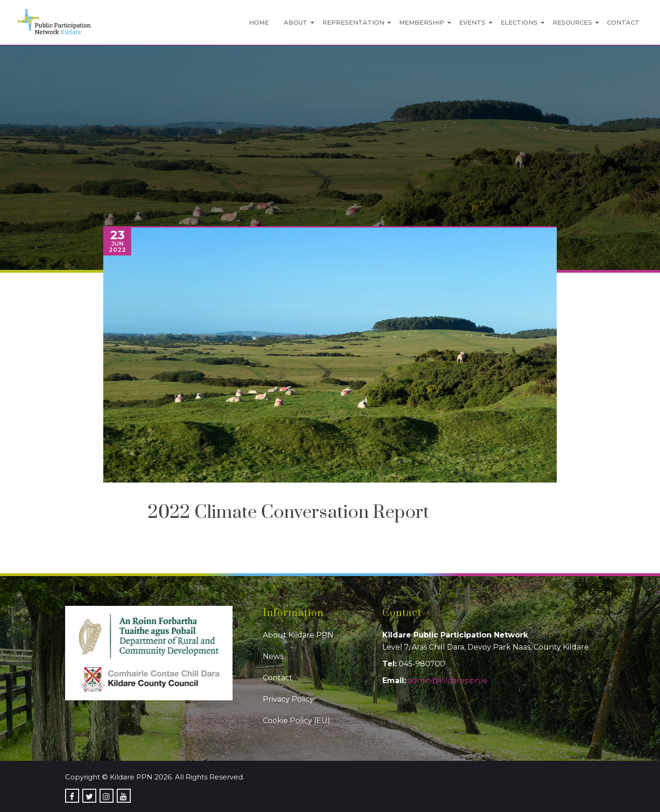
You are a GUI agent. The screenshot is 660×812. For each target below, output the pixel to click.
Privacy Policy (288, 699)
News (273, 656)
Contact (623, 22)
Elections (519, 22)
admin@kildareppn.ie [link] (448, 681)
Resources (572, 22)
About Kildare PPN (298, 635)
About (296, 22)
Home (259, 22)
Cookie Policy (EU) (297, 721)
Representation (353, 22)
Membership (422, 22)
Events (472, 22)
